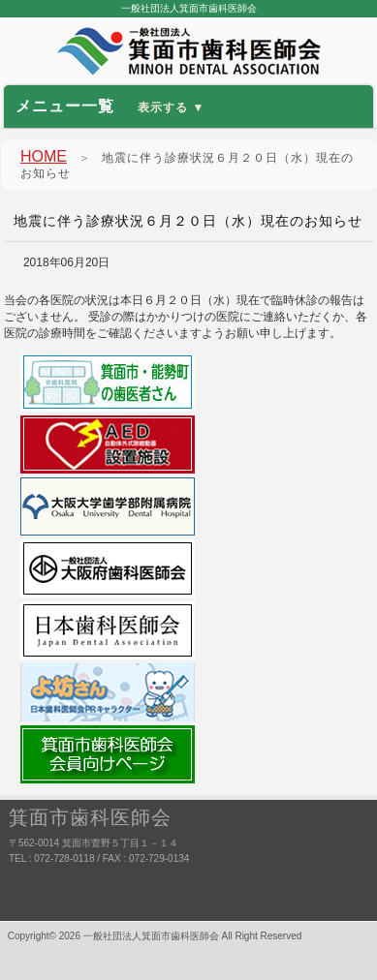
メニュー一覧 (110, 106)
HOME (44, 156)
